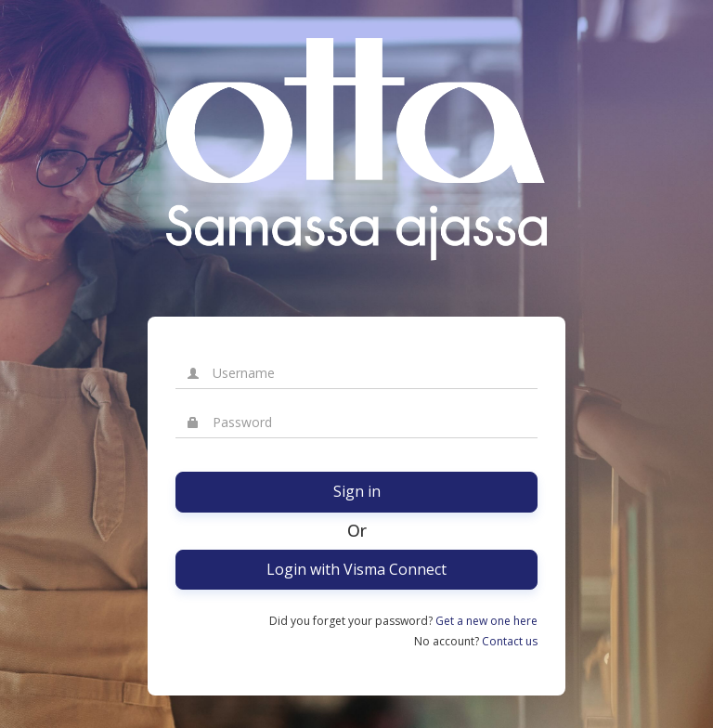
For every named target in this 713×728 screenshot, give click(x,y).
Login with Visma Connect (356, 569)
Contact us (510, 641)
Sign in (357, 491)
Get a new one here (486, 621)
